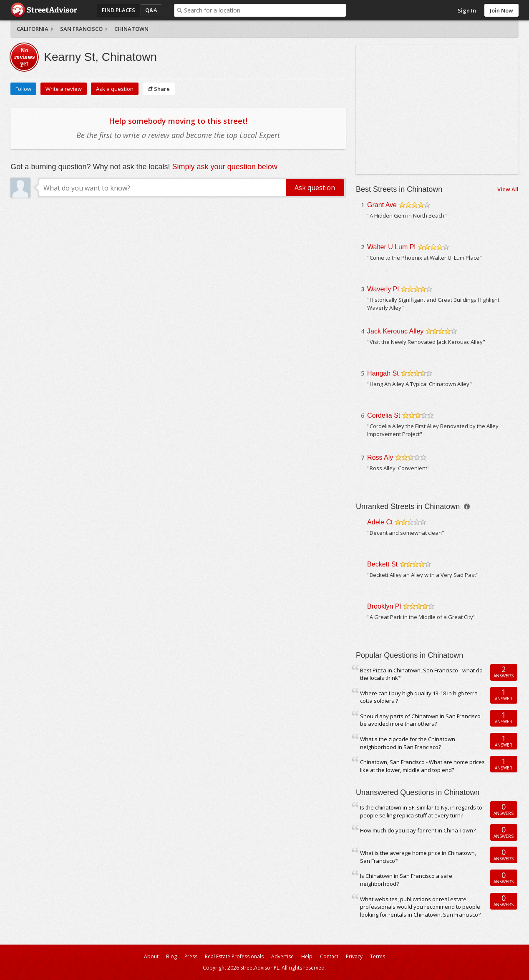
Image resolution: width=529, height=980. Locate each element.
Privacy (354, 956)
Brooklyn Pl (384, 606)
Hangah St (383, 373)
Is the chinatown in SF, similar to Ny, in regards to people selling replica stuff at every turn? (421, 811)
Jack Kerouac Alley (395, 331)
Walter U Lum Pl (391, 247)
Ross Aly (380, 457)
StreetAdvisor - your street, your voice (44, 10)
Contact (329, 956)
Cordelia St (384, 415)
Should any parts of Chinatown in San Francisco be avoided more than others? (420, 720)
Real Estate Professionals (234, 956)
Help (307, 956)
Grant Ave (382, 205)
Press (191, 956)
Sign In (467, 10)
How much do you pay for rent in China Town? (418, 830)
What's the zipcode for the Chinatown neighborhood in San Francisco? (408, 743)
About (151, 956)
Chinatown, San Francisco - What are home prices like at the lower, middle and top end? (422, 766)
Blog (171, 956)
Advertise (282, 956)
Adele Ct (380, 522)
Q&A (151, 10)
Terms (378, 956)
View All (508, 189)
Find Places (118, 10)
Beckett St (382, 564)
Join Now (501, 10)
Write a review (64, 89)
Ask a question (115, 89)
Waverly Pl (383, 289)
